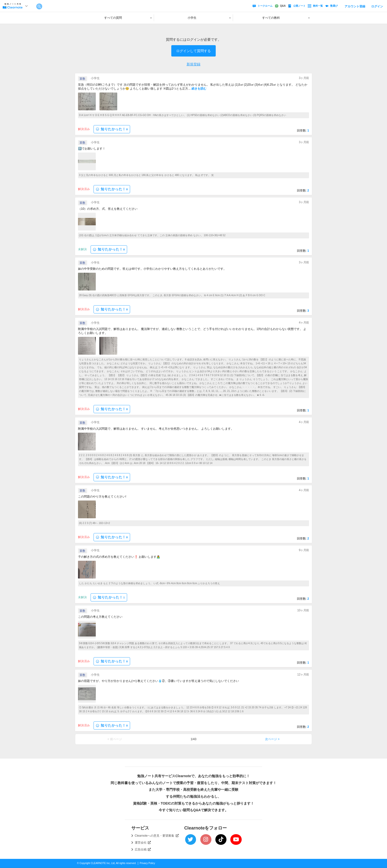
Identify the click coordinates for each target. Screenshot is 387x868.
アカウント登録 (355, 6)
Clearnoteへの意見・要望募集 (157, 836)
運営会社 (143, 843)
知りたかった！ (112, 129)
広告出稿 (143, 849)
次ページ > (272, 739)
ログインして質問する (193, 51)
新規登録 (193, 64)
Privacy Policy (147, 863)
